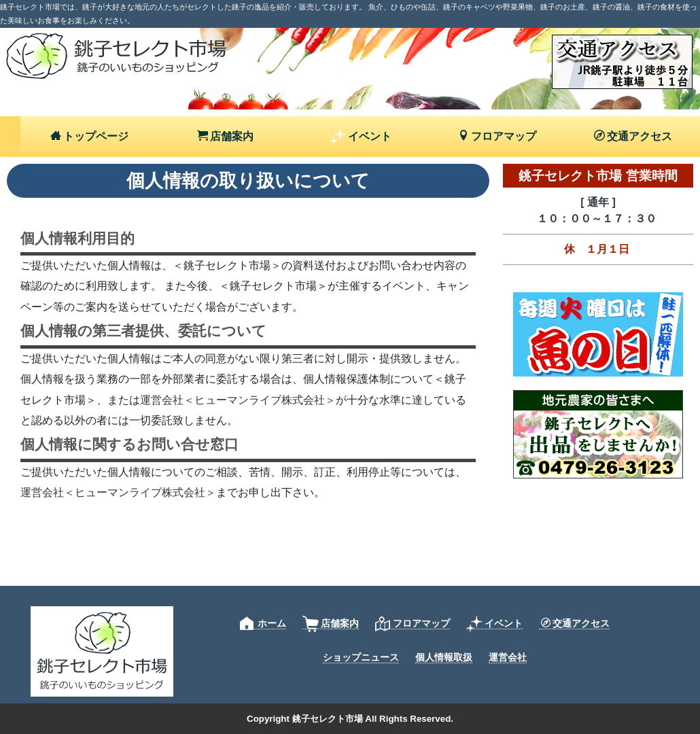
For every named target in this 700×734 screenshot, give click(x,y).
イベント (361, 137)
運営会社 (508, 657)
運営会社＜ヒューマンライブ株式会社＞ (238, 400)
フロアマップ (497, 136)
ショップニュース (361, 657)
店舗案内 (225, 136)
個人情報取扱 (444, 657)
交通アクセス (633, 136)
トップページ (89, 136)
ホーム (263, 624)
